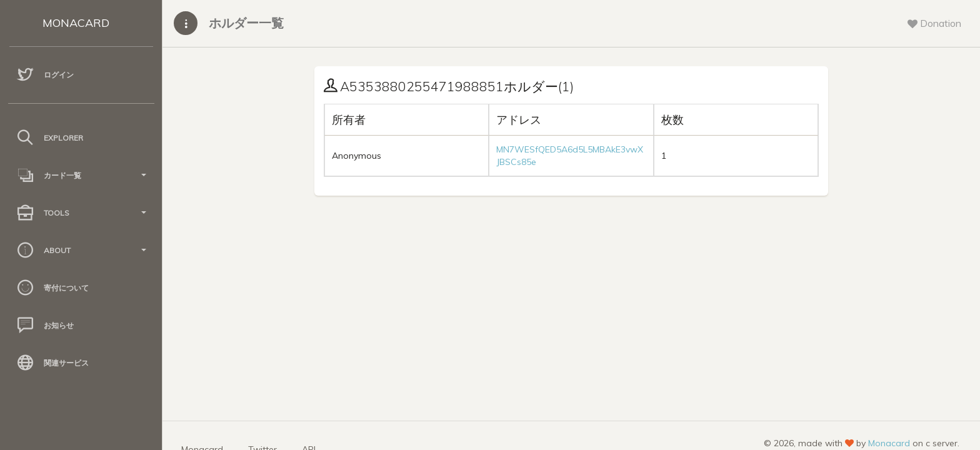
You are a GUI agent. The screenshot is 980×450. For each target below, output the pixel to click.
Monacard (889, 443)
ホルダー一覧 (246, 23)
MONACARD (76, 23)
